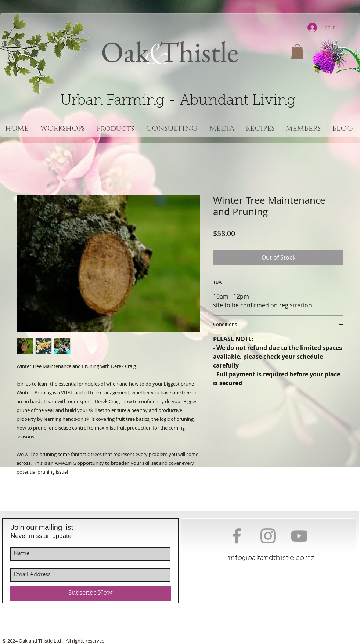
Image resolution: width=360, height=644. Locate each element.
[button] (297, 52)
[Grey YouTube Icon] (299, 536)
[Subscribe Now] (90, 593)
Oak (125, 52)
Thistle (196, 52)
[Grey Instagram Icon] (268, 536)
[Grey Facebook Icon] (237, 536)
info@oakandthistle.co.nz (271, 558)
